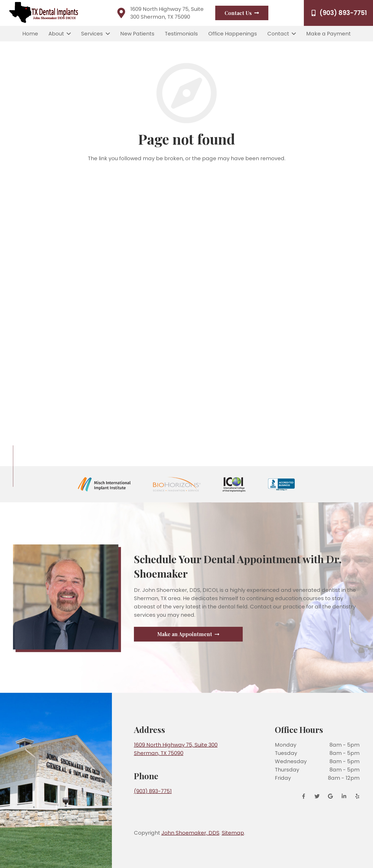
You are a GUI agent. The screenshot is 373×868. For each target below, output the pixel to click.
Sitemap (233, 833)
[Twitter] (317, 796)
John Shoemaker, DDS (190, 833)
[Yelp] (356, 796)
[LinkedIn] (344, 796)
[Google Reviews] (331, 796)
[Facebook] (305, 796)
